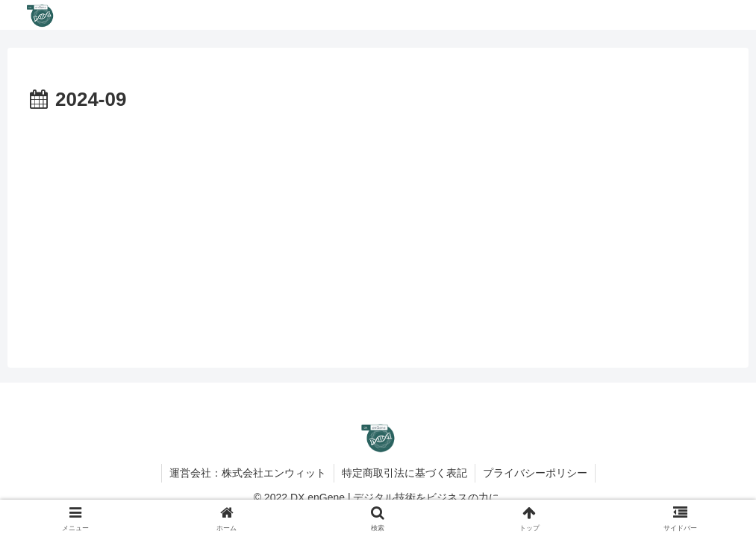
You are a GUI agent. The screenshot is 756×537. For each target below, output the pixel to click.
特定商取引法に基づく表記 (404, 473)
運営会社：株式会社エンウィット (248, 473)
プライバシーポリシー (535, 473)
